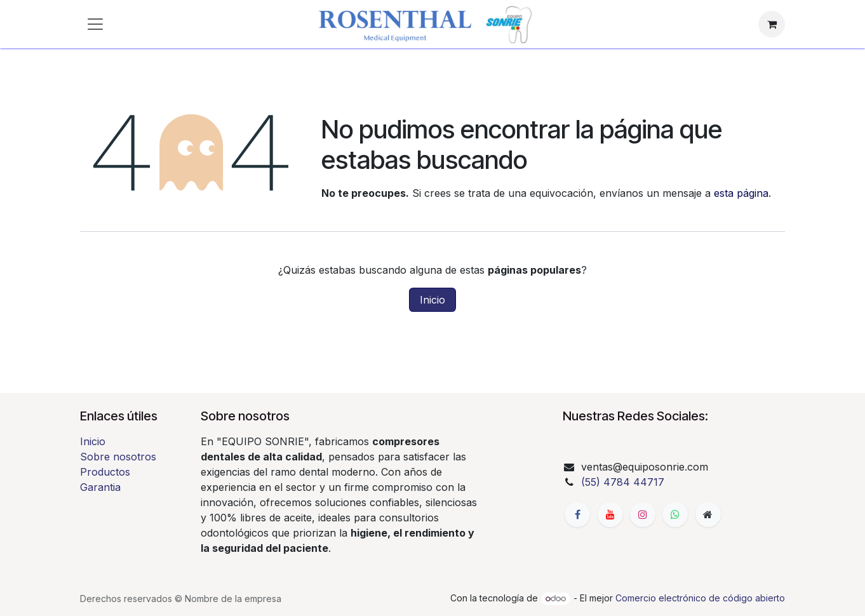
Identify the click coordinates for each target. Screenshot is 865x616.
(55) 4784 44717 (623, 482)
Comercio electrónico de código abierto (700, 598)
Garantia (100, 487)
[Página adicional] (708, 514)
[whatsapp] (675, 514)
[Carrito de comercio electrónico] (772, 24)
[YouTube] (610, 514)
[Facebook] (577, 514)
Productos (105, 472)
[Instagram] (643, 514)
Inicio (433, 300)
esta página (741, 193)
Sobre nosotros (118, 457)
